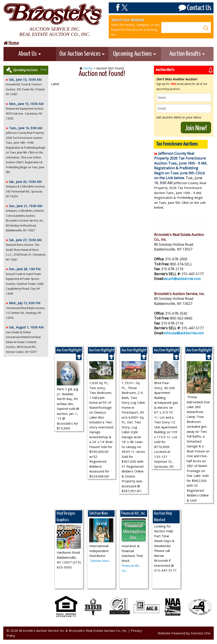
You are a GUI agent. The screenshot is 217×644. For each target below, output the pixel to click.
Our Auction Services (82, 54)
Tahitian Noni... (100, 561)
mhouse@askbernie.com (184, 333)
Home (88, 68)
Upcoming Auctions (135, 54)
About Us (30, 54)
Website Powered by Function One (184, 633)
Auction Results (187, 54)
